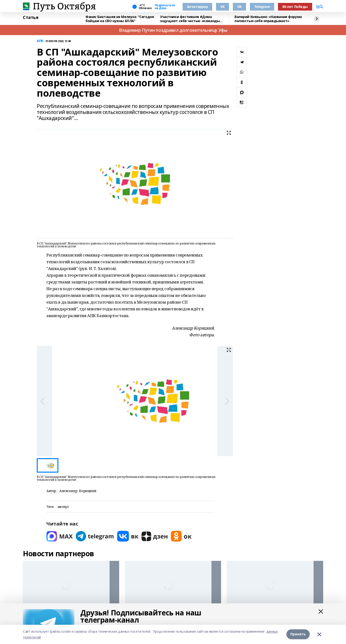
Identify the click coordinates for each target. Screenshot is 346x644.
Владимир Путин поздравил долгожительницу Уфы (173, 30)
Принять (298, 634)
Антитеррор (198, 7)
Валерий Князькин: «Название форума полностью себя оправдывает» (268, 19)
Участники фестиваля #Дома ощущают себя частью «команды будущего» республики (190, 19)
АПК (40, 41)
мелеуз (63, 507)
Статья (31, 18)
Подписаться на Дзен (165, 7)
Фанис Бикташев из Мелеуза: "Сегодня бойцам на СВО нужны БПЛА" (120, 19)
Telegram (262, 7)
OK (239, 7)
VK (222, 7)
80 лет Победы (295, 7)
